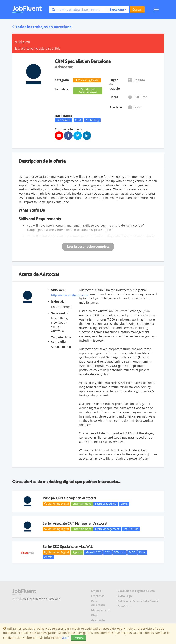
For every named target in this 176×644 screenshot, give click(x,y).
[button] (116, 9)
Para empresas (98, 603)
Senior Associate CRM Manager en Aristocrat (75, 524)
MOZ (132, 552)
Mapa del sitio (101, 610)
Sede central (60, 313)
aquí (65, 638)
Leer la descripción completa (88, 247)
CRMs (124, 504)
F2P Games (63, 120)
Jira (125, 529)
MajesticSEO (93, 552)
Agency (77, 552)
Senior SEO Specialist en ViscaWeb (68, 547)
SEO (107, 552)
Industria (58, 301)
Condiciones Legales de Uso (136, 591)
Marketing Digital (56, 504)
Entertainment (82, 504)
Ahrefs (48, 557)
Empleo (96, 591)
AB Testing (92, 120)
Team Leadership (106, 504)
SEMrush (120, 552)
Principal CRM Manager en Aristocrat (69, 498)
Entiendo (79, 638)
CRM (78, 120)
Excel (142, 552)
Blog (94, 615)
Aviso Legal (125, 596)
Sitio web (58, 290)
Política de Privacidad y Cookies (139, 601)
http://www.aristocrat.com (70, 295)
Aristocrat (49, 275)
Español (124, 606)
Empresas (98, 596)
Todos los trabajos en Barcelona (42, 27)
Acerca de (98, 620)
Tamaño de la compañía (61, 339)
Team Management (107, 529)
